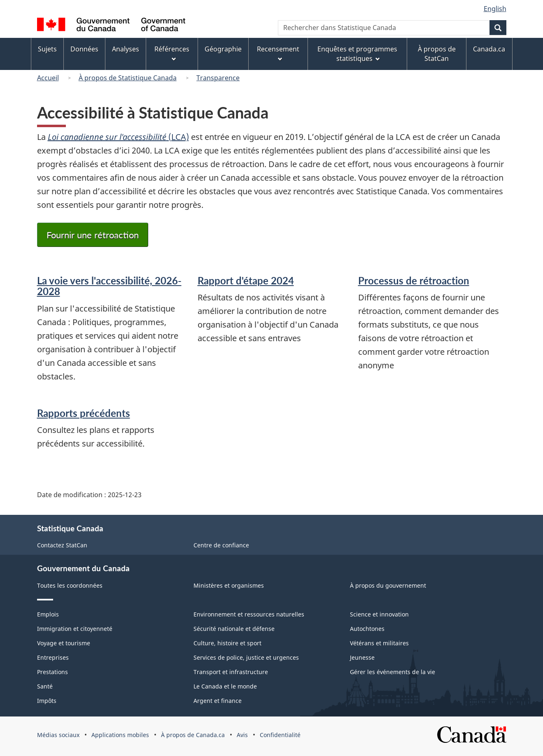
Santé (45, 686)
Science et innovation (379, 614)
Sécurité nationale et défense (234, 629)
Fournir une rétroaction (93, 235)
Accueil (48, 78)
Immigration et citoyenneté (75, 629)
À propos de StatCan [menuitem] (437, 54)
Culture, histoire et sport (227, 643)
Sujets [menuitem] (47, 49)
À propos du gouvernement (388, 585)
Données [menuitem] (84, 49)
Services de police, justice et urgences (246, 657)
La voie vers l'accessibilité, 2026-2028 (109, 286)
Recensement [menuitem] (278, 53)
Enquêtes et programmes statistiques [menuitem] (357, 54)
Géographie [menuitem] (223, 49)
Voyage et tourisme (64, 643)
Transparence (218, 78)
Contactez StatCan (62, 545)
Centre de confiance (221, 545)
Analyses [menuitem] (126, 49)
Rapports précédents (84, 413)
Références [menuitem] (172, 53)
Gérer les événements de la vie (393, 672)
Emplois (48, 614)
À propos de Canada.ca (193, 735)
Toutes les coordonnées (70, 585)
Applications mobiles (120, 735)
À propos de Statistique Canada (128, 78)
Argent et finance (218, 701)
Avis (242, 735)
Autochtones (367, 629)
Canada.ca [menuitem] (489, 49)
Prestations (52, 672)
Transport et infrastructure (231, 672)
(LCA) (118, 137)
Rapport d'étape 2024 (246, 280)
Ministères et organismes (229, 585)
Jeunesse (362, 657)
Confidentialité (280, 735)
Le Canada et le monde (225, 686)
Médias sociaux (58, 735)
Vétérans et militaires (379, 643)
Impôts (47, 701)
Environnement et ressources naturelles (249, 614)
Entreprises (53, 657)
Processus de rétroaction (414, 280)
